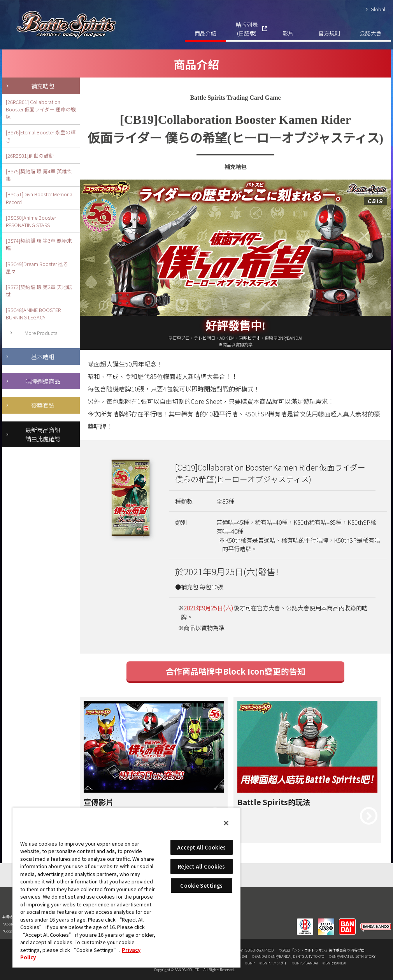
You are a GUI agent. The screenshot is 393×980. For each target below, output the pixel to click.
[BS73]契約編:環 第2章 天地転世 (39, 291)
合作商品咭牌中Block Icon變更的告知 (236, 671)
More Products (41, 333)
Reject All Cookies (201, 866)
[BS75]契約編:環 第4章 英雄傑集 (39, 175)
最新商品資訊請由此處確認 (43, 434)
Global (378, 9)
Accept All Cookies (201, 847)
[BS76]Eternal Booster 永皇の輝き (41, 136)
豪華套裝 (43, 405)
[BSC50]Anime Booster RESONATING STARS (31, 221)
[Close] (226, 823)
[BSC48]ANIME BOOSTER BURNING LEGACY (33, 314)
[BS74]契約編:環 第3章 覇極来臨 (39, 244)
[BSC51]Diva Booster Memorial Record (40, 198)
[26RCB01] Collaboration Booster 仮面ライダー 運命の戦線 (41, 109)
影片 (288, 33)
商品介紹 (205, 33)
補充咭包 (43, 86)
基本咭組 (43, 356)
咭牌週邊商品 (43, 381)
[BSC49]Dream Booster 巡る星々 (37, 268)
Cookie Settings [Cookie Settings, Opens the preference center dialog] (201, 886)
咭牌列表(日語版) (247, 29)
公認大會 (370, 33)
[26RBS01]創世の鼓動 (30, 156)
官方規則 (329, 33)
